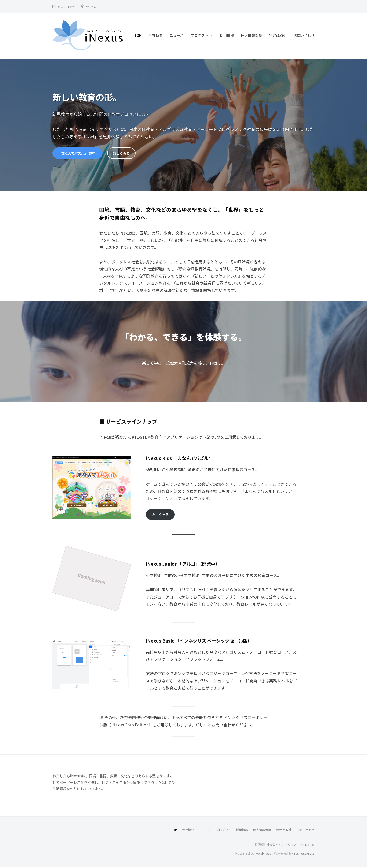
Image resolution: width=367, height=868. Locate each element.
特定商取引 (278, 35)
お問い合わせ (68, 7)
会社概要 (156, 35)
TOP (138, 35)
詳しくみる (128, 153)
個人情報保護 (251, 35)
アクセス (94, 7)
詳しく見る (161, 515)
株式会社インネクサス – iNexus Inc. (288, 845)
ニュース (177, 35)
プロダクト (199, 35)
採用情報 (227, 35)
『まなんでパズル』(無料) (80, 153)
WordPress (260, 855)
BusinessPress (303, 855)
